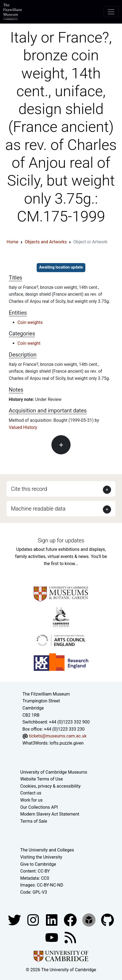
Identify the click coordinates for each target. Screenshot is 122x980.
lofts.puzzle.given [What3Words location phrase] (66, 743)
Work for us (31, 800)
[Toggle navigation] (111, 12)
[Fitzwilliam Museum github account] (108, 920)
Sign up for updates (61, 540)
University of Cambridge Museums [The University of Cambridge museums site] (54, 772)
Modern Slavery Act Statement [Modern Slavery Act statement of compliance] (50, 814)
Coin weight (29, 343)
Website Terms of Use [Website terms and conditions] (42, 779)
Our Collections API (39, 807)
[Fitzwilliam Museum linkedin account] (71, 920)
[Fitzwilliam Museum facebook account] (52, 920)
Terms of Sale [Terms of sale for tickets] (34, 821)
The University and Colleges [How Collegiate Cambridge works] (47, 850)
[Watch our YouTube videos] (52, 937)
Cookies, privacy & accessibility (50, 786)
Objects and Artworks (46, 242)
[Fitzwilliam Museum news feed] (70, 937)
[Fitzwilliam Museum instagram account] (34, 920)
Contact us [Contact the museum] (31, 793)
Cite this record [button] (29, 489)
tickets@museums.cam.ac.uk (58, 736)
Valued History (23, 427)
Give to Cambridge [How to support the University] (38, 864)
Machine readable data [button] (38, 509)
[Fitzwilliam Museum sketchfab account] (89, 920)
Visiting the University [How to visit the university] (41, 857)
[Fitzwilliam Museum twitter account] (15, 920)
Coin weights (30, 322)
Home (12, 242)
